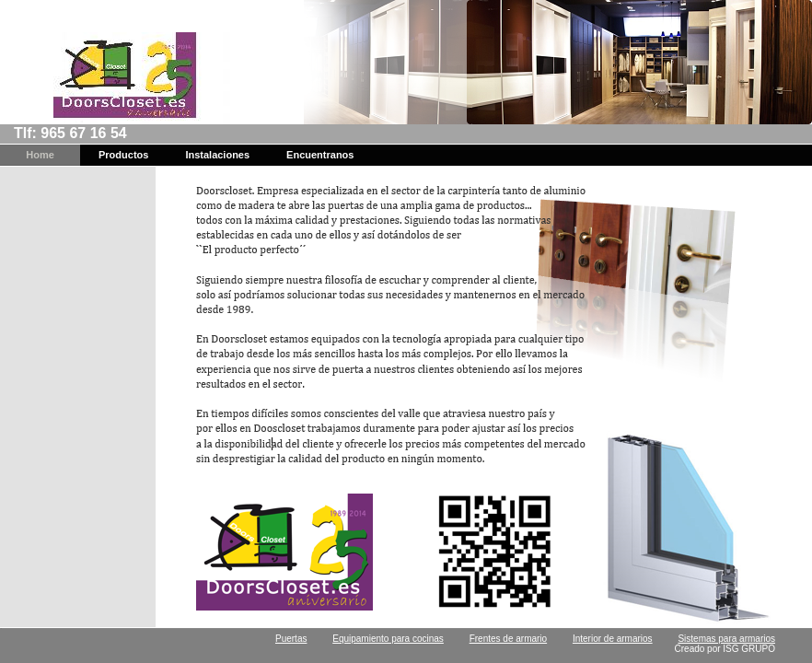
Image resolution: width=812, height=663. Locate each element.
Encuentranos (320, 155)
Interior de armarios (613, 639)
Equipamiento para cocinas (388, 639)
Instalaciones (217, 155)
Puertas (291, 639)
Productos (123, 155)
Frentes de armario (508, 639)
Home (40, 155)
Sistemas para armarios (726, 639)
